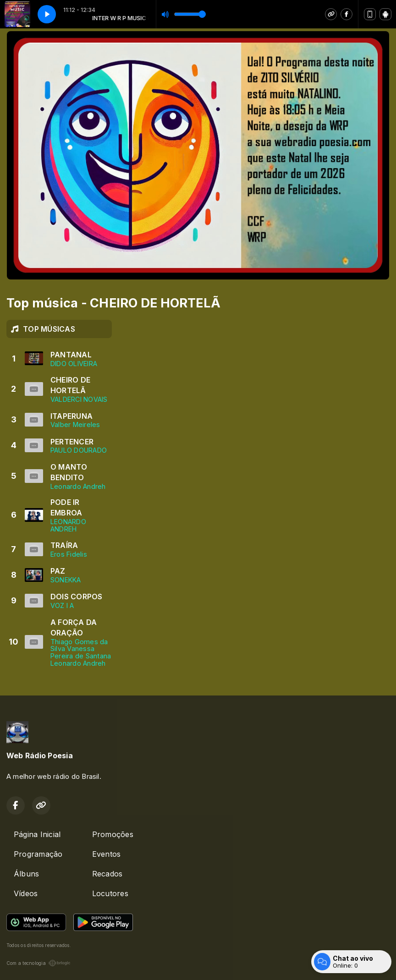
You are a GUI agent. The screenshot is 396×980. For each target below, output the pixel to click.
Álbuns (26, 874)
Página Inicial (37, 834)
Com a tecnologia (38, 963)
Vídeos (26, 893)
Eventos (107, 854)
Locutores (110, 893)
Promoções (113, 834)
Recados (107, 874)
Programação (38, 854)
